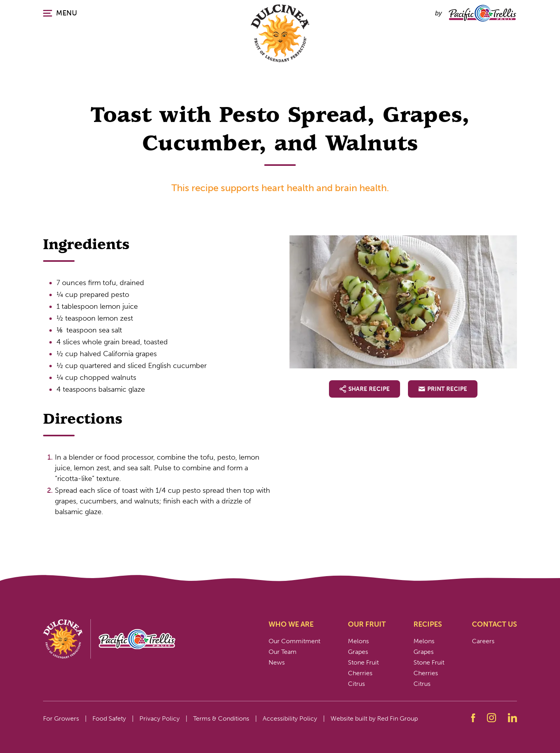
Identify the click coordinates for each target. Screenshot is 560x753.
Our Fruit (367, 624)
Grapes (358, 652)
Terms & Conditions (221, 718)
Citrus (356, 684)
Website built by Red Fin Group (374, 718)
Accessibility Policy (290, 718)
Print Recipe (443, 389)
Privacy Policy (160, 718)
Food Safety (109, 718)
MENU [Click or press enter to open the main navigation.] (60, 13)
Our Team (283, 652)
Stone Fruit (363, 662)
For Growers (61, 718)
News (277, 662)
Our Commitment (294, 641)
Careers (483, 641)
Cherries (360, 673)
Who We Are (291, 624)
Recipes (428, 624)
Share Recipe (365, 389)
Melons (358, 641)
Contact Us (494, 624)
